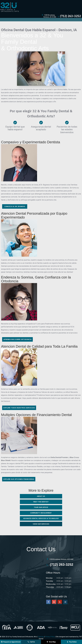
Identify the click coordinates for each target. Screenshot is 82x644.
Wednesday (51, 584)
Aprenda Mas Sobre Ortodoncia (17, 339)
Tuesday (49, 581)
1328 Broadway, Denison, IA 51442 (60, 559)
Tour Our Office (41, 507)
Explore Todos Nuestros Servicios (19, 408)
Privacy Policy (50, 637)
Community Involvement (41, 513)
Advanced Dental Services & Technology (41, 518)
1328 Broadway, (49, 16)
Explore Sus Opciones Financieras (19, 479)
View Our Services (41, 524)
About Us (41, 496)
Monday (49, 578)
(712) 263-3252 (69, 16)
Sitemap (41, 637)
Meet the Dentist (41, 502)
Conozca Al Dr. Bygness (15, 206)
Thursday (50, 587)
